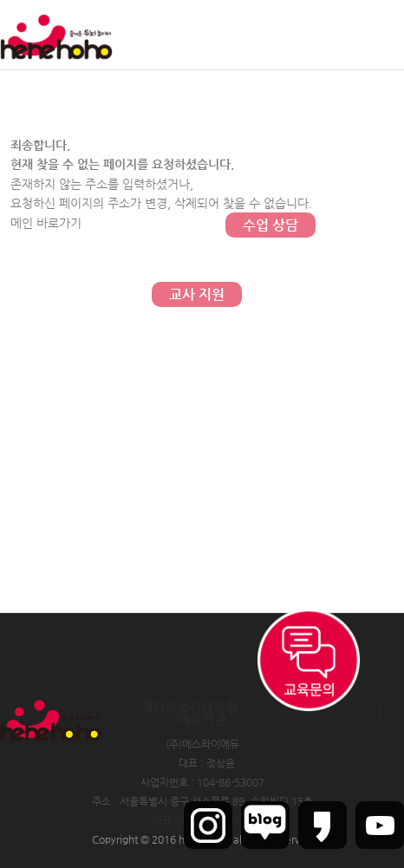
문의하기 (270, 156)
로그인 (287, 35)
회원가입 (334, 35)
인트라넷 (385, 35)
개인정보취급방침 (189, 706)
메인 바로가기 (46, 223)
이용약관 (202, 719)
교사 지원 (197, 294)
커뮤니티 (270, 86)
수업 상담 (270, 225)
